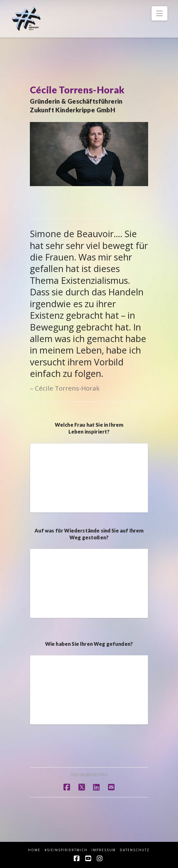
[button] (159, 13)
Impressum (104, 850)
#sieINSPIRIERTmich (66, 850)
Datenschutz (135, 850)
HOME (34, 850)
